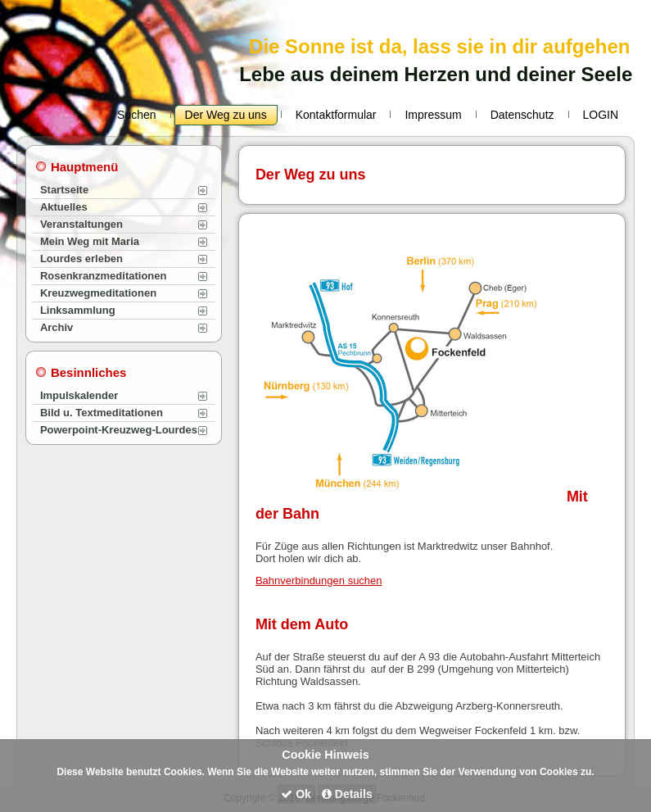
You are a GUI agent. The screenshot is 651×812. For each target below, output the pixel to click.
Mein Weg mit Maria (90, 241)
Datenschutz (522, 115)
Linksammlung (78, 310)
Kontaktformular (336, 115)
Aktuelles (64, 207)
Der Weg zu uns (226, 115)
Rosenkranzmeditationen (104, 276)
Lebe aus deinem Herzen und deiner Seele (436, 74)
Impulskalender (79, 395)
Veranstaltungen (81, 224)
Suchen (136, 115)
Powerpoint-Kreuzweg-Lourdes (119, 430)
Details (347, 794)
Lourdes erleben (81, 259)
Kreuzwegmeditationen (98, 293)
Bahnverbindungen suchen (319, 581)
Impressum (433, 115)
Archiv (57, 327)
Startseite (64, 190)
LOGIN (601, 115)
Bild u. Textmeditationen (102, 413)
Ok (296, 794)
